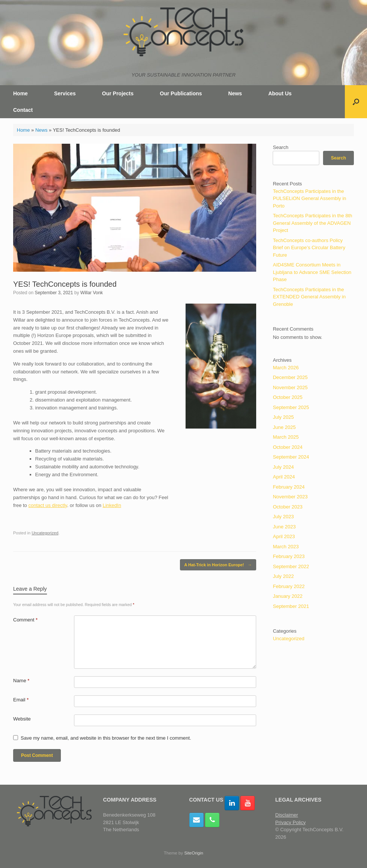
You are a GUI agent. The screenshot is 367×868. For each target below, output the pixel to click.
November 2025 (290, 387)
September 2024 (291, 457)
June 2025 (284, 427)
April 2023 (284, 536)
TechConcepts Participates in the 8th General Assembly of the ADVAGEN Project (312, 223)
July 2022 (283, 576)
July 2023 (283, 517)
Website (22, 719)
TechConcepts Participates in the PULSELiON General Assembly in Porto (309, 199)
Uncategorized (45, 533)
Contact (23, 110)
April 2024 (284, 477)
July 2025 (283, 417)
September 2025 (291, 407)
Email (21, 700)
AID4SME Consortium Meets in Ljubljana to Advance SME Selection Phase (312, 272)
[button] (356, 102)
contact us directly (48, 505)
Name (21, 681)
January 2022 (288, 596)
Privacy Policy (291, 822)
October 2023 (288, 507)
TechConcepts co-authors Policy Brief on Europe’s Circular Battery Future (309, 248)
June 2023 (284, 527)
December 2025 (290, 377)
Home (20, 93)
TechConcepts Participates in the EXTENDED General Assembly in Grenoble (309, 297)
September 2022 (291, 566)
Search (280, 147)
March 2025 (286, 437)
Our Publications (181, 93)
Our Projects (118, 93)
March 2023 (286, 547)
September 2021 (291, 606)
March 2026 (286, 368)
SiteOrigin (194, 853)
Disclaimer (287, 815)
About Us (280, 93)
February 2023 (289, 556)
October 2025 (288, 397)
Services (65, 93)
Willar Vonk (92, 293)
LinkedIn (112, 505)
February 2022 (289, 586)
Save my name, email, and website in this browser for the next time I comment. (106, 738)
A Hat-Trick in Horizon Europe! (218, 565)
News (235, 93)
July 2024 (283, 467)
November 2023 (290, 497)
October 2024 (288, 447)
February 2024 (289, 487)
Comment (25, 620)
